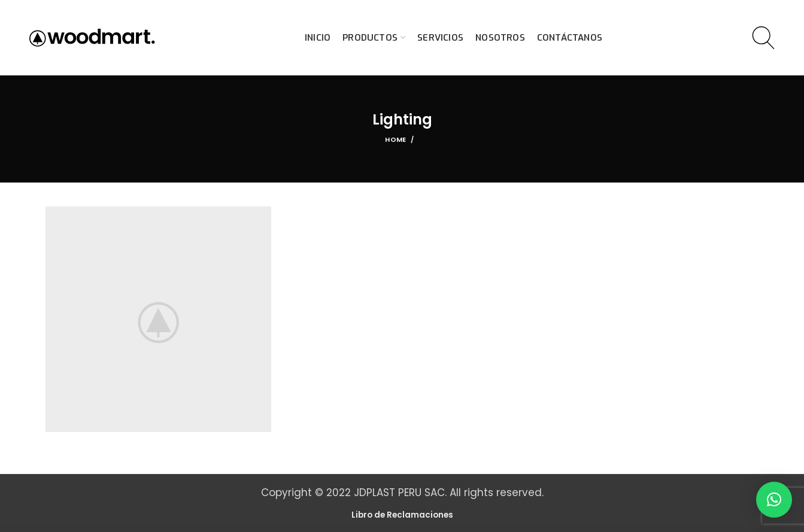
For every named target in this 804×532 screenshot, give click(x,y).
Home (395, 139)
